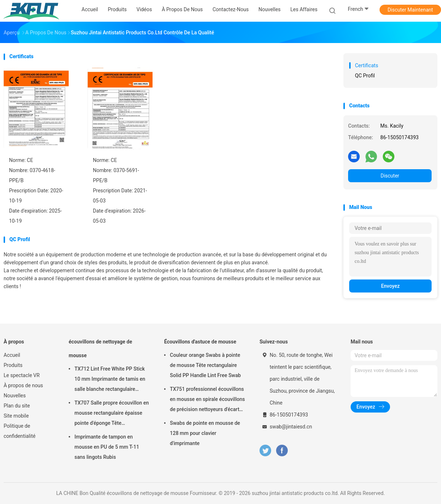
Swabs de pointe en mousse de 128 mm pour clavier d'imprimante (205, 433)
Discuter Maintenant (410, 10)
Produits (13, 365)
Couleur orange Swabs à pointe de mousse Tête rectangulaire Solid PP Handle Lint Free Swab (205, 365)
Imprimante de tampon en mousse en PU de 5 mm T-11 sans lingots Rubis (107, 447)
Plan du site (17, 406)
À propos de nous (23, 385)
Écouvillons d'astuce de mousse (200, 342)
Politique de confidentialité (20, 431)
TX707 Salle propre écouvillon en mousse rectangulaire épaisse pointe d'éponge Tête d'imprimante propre (112, 414)
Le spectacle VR (22, 375)
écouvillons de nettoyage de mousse (100, 349)
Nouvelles (15, 396)
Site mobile (16, 416)
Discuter (390, 176)
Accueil (12, 355)
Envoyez (390, 286)
